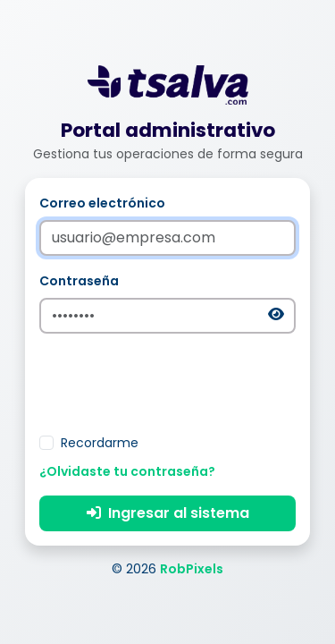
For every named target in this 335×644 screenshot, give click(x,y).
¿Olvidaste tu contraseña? (127, 471)
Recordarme (100, 443)
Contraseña (79, 281)
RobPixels (192, 569)
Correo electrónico (102, 203)
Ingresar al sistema (168, 513)
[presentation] (168, 383)
